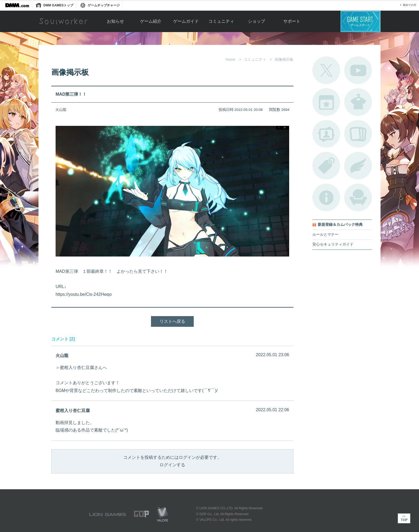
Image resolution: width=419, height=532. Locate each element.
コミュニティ (221, 21)
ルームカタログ (358, 197)
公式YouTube (358, 70)
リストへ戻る (172, 321)
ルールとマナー (325, 234)
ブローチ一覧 (358, 166)
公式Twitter (326, 70)
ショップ (257, 21)
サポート (292, 21)
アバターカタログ (358, 102)
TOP (404, 518)
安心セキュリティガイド (333, 244)
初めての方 (410, 5)
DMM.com (17, 5)
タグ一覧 (326, 166)
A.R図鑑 (358, 134)
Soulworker (63, 21)
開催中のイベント (326, 102)
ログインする (172, 465)
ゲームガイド (186, 21)
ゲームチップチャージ (104, 5)
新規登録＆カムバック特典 (340, 225)
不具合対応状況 (326, 197)
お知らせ (115, 21)
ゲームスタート (360, 21)
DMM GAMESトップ (58, 5)
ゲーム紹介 (151, 21)
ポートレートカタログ (326, 134)
